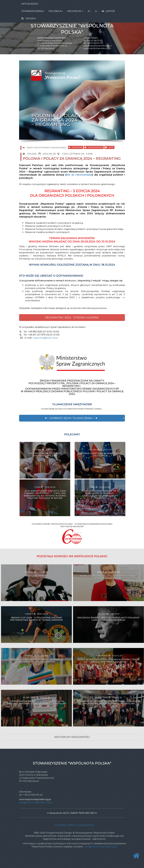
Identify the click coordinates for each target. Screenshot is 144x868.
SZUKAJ (29, 18)
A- (96, 11)
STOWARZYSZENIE (33, 11)
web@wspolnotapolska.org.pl (100, 847)
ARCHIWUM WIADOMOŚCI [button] (72, 737)
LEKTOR (108, 11)
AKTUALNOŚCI (30, 4)
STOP (109, 147)
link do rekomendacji (79, 175)
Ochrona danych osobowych (74, 825)
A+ (89, 11)
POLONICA (56, 11)
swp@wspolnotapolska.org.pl (97, 46)
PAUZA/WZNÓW (94, 147)
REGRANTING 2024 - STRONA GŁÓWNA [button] (72, 318)
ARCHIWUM (75, 11)
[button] (72, 418)
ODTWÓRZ (76, 147)
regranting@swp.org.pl (45, 338)
